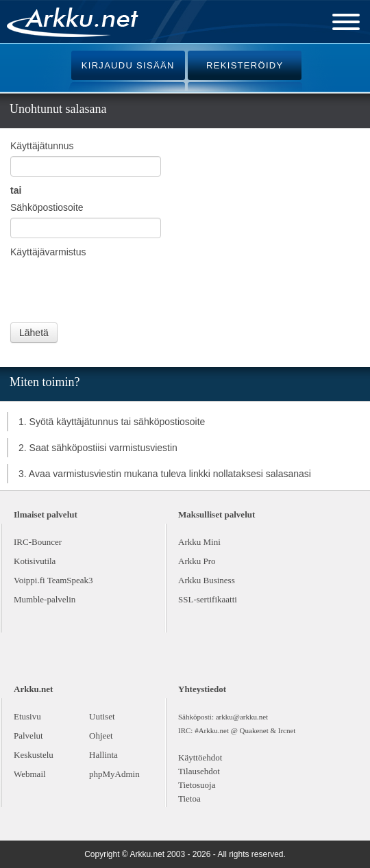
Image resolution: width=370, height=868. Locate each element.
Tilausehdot (199, 771)
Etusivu (27, 716)
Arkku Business (207, 580)
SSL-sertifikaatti (208, 599)
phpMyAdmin (114, 774)
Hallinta (103, 755)
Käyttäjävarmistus (48, 252)
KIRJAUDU (128, 65)
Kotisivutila (35, 561)
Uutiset (102, 716)
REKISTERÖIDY (245, 65)
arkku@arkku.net (242, 717)
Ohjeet (101, 736)
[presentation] (114, 289)
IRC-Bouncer (38, 542)
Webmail (30, 774)
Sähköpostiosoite (47, 207)
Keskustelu (34, 755)
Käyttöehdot (200, 757)
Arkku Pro (197, 561)
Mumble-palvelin (45, 599)
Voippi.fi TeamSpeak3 (53, 580)
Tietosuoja (197, 785)
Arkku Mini (199, 542)
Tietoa (189, 799)
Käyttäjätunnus (42, 146)
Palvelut (28, 736)
